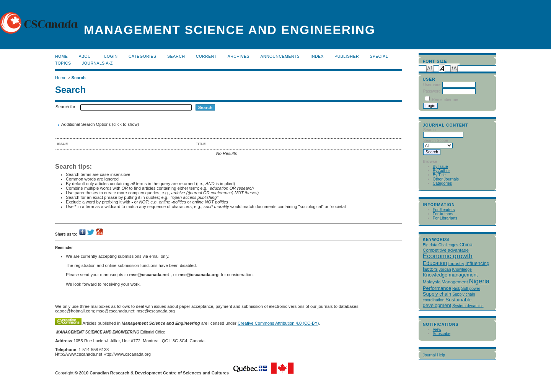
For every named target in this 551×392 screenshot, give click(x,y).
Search (176, 56)
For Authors (443, 214)
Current (206, 56)
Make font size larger (454, 68)
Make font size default (442, 68)
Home (61, 56)
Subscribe (442, 334)
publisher (347, 56)
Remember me (445, 100)
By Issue (440, 167)
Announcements (280, 56)
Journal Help (434, 355)
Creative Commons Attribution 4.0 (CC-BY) (278, 323)
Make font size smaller (430, 68)
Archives (239, 56)
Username (432, 85)
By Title (439, 175)
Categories (442, 183)
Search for (65, 107)
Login (111, 56)
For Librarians (445, 218)
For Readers (444, 210)
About (86, 56)
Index (317, 56)
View (437, 329)
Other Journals (446, 179)
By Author (441, 171)
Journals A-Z (97, 63)
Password (432, 91)
